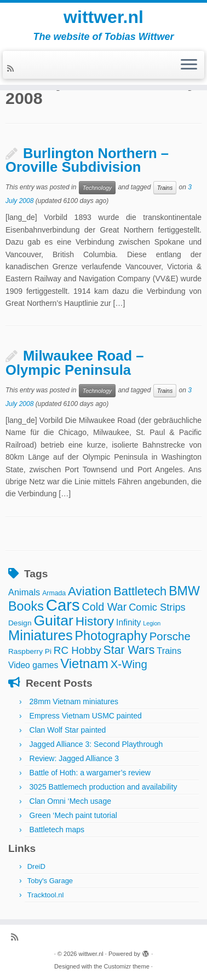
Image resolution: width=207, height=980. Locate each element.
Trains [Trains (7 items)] (169, 651)
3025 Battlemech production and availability (104, 787)
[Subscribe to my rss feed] (12, 68)
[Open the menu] (189, 65)
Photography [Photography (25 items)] (111, 636)
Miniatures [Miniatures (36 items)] (41, 635)
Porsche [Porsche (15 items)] (170, 636)
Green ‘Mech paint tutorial (73, 815)
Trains (165, 188)
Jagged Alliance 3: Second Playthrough (96, 744)
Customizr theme (127, 966)
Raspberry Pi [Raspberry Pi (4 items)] (30, 651)
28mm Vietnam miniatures (74, 701)
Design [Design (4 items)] (20, 623)
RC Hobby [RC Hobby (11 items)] (77, 650)
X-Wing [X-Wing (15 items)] (129, 664)
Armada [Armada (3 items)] (54, 593)
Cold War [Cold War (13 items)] (105, 607)
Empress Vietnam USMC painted (86, 716)
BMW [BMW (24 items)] (184, 591)
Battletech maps (57, 830)
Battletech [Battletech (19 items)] (140, 591)
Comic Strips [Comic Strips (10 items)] (157, 607)
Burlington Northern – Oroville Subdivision (87, 160)
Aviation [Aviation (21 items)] (90, 591)
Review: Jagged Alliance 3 (74, 758)
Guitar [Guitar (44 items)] (53, 621)
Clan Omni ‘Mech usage (70, 801)
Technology (97, 188)
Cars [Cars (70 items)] (63, 605)
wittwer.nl (104, 17)
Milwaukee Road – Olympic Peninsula (74, 363)
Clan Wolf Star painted (68, 730)
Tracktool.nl (46, 895)
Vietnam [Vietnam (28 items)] (84, 663)
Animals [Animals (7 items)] (24, 592)
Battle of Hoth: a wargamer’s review (90, 773)
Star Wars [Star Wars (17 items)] (129, 650)
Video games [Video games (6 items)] (33, 665)
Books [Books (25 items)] (26, 606)
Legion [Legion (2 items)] (152, 623)
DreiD (36, 866)
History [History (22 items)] (95, 621)
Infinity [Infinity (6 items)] (128, 622)
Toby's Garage (50, 881)
